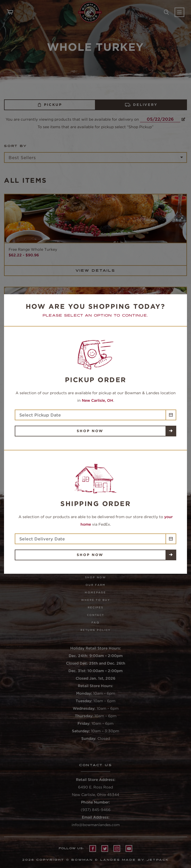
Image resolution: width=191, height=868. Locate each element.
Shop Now (90, 431)
